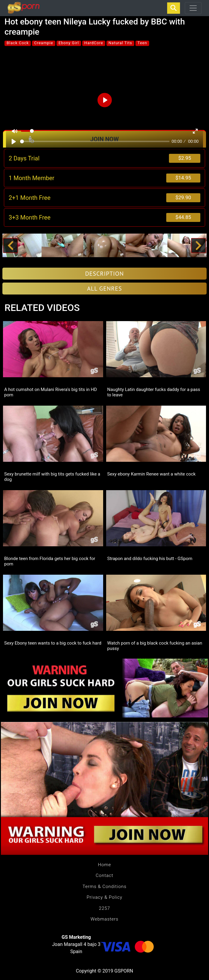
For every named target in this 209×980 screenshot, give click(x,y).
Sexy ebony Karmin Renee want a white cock (152, 474)
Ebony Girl (69, 43)
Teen (142, 43)
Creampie (44, 43)
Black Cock (18, 43)
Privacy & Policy (104, 897)
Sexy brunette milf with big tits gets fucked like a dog (52, 477)
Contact (104, 875)
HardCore (94, 43)
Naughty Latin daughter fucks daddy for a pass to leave (154, 392)
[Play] (14, 142)
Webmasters (104, 919)
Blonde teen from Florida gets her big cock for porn (50, 561)
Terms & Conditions (104, 887)
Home (104, 865)
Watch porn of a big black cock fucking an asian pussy (155, 646)
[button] (11, 245)
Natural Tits (120, 43)
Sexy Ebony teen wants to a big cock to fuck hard (53, 643)
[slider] (95, 141)
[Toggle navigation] (193, 8)
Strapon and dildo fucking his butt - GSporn (150, 559)
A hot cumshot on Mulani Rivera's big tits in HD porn (51, 392)
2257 (104, 908)
